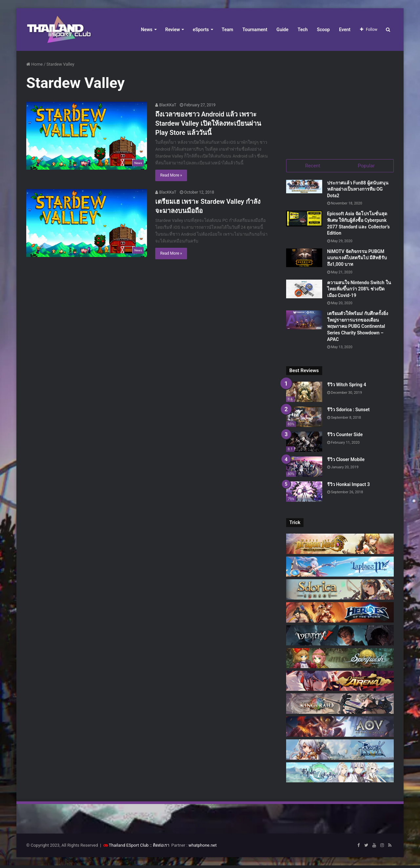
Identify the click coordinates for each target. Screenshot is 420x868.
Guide (283, 30)
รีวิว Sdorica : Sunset (348, 412)
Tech (303, 30)
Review (173, 30)
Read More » (171, 175)
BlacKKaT (166, 105)
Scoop (324, 30)
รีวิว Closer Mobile (346, 462)
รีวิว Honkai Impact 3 (348, 487)
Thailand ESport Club (129, 848)
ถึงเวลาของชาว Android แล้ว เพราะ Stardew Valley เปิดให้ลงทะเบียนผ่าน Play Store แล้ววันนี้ (208, 123)
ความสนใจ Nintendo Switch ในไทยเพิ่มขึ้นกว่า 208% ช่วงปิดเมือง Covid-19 (359, 291)
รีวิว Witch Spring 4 (347, 387)
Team (228, 30)
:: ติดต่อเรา (159, 848)
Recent (313, 166)
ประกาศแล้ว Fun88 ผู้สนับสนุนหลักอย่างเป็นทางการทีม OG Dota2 (358, 191)
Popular (366, 166)
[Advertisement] (340, 102)
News (147, 30)
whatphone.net (202, 848)
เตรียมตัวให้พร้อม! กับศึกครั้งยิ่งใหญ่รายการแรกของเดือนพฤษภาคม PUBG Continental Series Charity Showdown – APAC (358, 329)
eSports (201, 30)
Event (345, 30)
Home (34, 64)
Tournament (255, 30)
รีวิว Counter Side (345, 437)
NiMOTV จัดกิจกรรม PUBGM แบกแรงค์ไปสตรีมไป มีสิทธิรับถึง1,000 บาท (357, 260)
